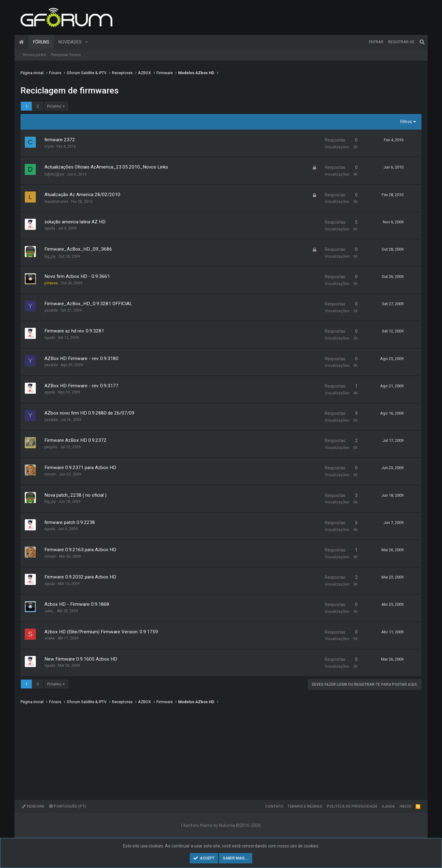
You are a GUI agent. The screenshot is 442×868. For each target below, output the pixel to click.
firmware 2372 (60, 140)
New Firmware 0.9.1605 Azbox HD (81, 659)
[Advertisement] (204, 748)
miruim (50, 474)
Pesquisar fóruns (66, 55)
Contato (274, 806)
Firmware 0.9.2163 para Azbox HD (80, 550)
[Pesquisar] (422, 42)
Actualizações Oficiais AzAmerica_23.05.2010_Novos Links (106, 167)
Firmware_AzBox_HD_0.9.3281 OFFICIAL (88, 304)
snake (50, 638)
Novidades (70, 42)
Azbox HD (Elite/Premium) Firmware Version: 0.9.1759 (101, 632)
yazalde (51, 310)
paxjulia (51, 447)
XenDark (33, 806)
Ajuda (388, 806)
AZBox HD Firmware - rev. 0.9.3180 (81, 358)
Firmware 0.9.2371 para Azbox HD (80, 468)
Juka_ (49, 611)
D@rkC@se (54, 174)
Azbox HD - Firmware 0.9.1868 (77, 604)
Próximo (54, 106)
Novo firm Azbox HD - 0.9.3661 (77, 276)
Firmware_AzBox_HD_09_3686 (78, 249)
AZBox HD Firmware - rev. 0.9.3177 (81, 386)
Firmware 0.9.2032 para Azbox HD (80, 577)
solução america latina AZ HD (75, 222)
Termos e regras (305, 806)
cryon (49, 146)
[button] (86, 42)
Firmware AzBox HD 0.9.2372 (75, 440)
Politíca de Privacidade (352, 806)
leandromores (56, 202)
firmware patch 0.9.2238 (70, 522)
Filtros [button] (406, 122)
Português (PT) (67, 806)
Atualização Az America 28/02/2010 (82, 195)
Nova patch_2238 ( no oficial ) (75, 495)
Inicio (405, 806)
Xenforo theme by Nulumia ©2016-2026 (222, 825)
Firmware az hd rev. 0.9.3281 (74, 331)
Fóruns (41, 42)
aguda (50, 228)
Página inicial (21, 42)
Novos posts (34, 55)
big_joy (50, 256)
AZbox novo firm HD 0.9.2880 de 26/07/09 (89, 413)
